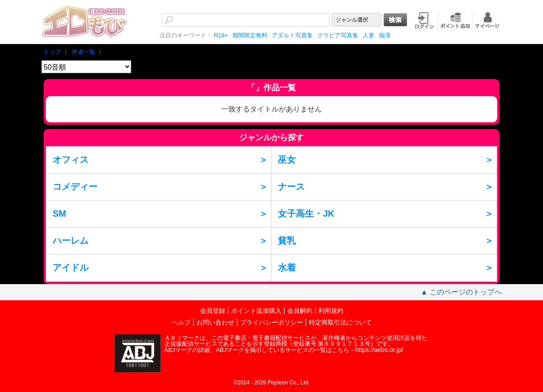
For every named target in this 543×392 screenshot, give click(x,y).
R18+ (221, 35)
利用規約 (331, 311)
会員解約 (300, 311)
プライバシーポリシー (271, 322)
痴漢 (385, 35)
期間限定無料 (250, 35)
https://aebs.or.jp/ (379, 350)
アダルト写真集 (292, 35)
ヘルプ (181, 322)
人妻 (369, 35)
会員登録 (213, 311)
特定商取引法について (340, 322)
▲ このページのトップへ (461, 292)
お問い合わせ (215, 322)
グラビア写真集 (338, 35)
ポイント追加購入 (256, 311)
